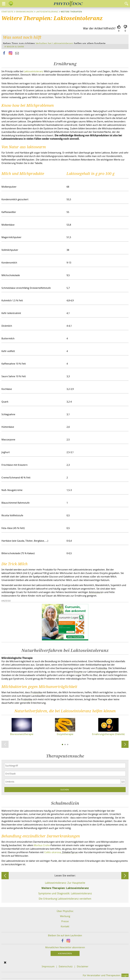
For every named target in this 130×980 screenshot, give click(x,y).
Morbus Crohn (42, 845)
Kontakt (65, 926)
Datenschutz (66, 966)
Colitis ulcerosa (53, 852)
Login (125, 975)
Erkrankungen (24, 12)
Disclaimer (83, 966)
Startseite (7, 12)
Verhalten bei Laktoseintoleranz (54, 43)
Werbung (65, 916)
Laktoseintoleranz (47, 12)
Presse (65, 921)
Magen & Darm (15, 47)
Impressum (48, 966)
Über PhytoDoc (65, 911)
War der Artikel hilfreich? (99, 28)
